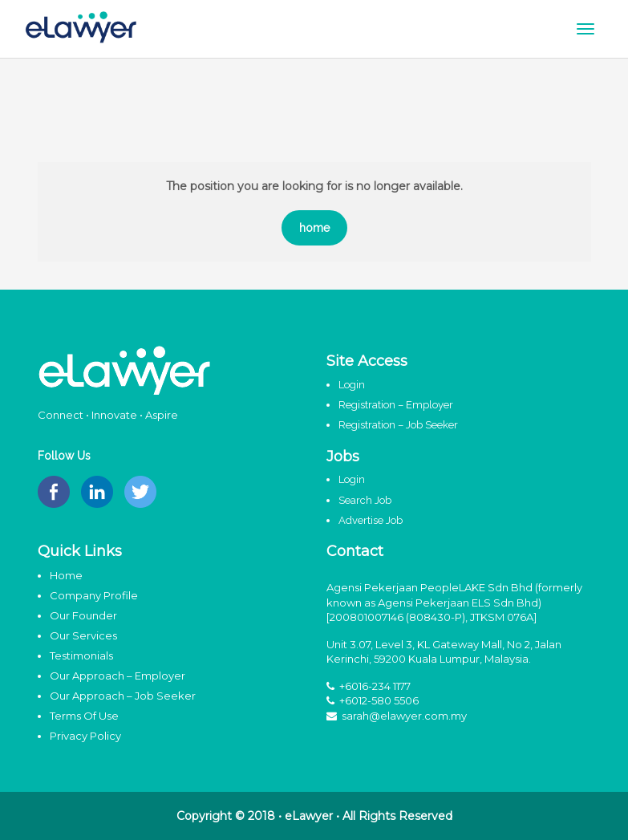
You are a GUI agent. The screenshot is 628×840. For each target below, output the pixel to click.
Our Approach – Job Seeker (123, 696)
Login (352, 385)
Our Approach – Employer (117, 676)
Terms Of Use (84, 716)
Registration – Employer (396, 405)
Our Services (83, 635)
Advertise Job (371, 520)
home (314, 228)
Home (66, 575)
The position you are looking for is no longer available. (314, 186)
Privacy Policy (85, 736)
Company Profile (94, 595)
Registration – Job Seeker (398, 425)
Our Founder (83, 615)
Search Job (365, 500)
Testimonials (81, 655)
